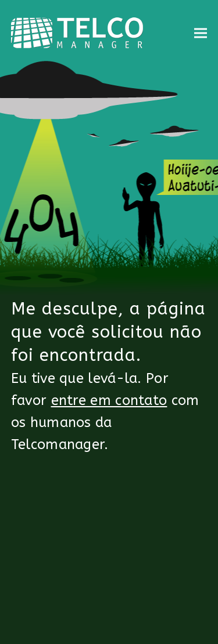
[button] (201, 33)
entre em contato (109, 400)
